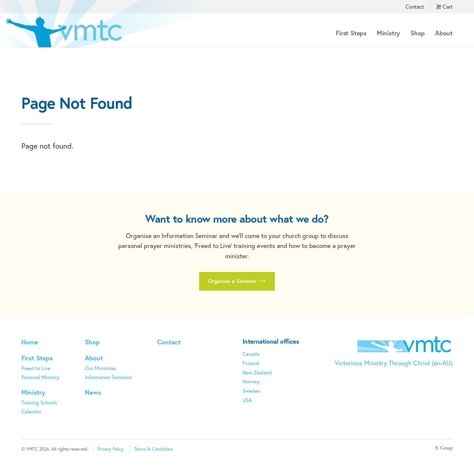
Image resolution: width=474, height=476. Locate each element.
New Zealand (257, 372)
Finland (251, 363)
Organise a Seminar (237, 281)
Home (30, 342)
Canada (251, 354)
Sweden (251, 391)
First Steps (351, 33)
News (93, 392)
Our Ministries (101, 368)
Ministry (388, 33)
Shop (418, 33)
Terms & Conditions (153, 449)
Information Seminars (108, 377)
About (444, 33)
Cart (444, 6)
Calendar (31, 411)
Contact (415, 6)
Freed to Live (36, 368)
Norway (251, 381)
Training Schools (39, 402)
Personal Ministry (40, 377)
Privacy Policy (111, 449)
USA (247, 400)
